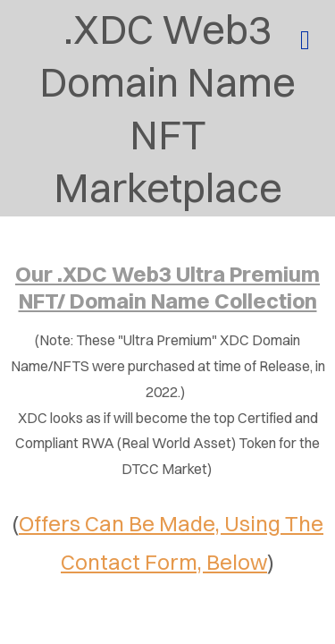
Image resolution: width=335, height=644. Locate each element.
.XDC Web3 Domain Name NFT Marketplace (167, 108)
